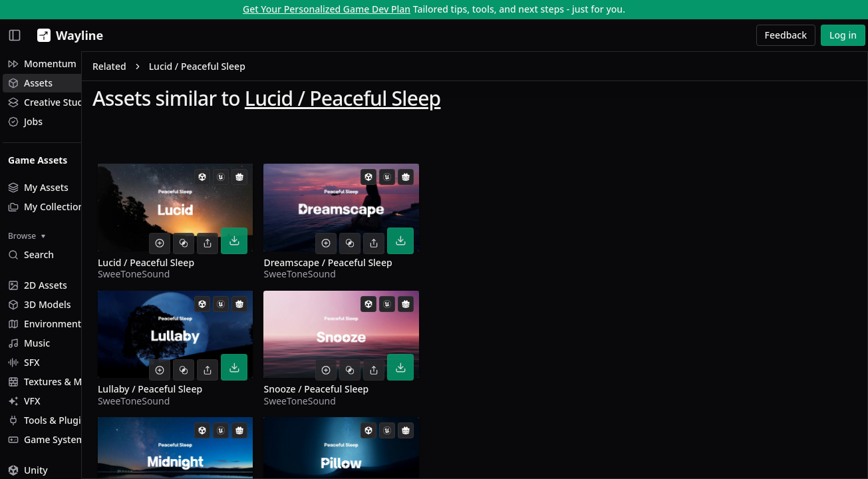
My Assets (38, 187)
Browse (27, 236)
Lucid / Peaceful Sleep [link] (268, 69)
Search (31, 254)
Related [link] (180, 69)
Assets (30, 83)
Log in (843, 35)
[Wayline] (68, 35)
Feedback (786, 35)
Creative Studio (50, 102)
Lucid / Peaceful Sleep (413, 101)
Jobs (25, 121)
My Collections (48, 207)
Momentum (42, 64)
